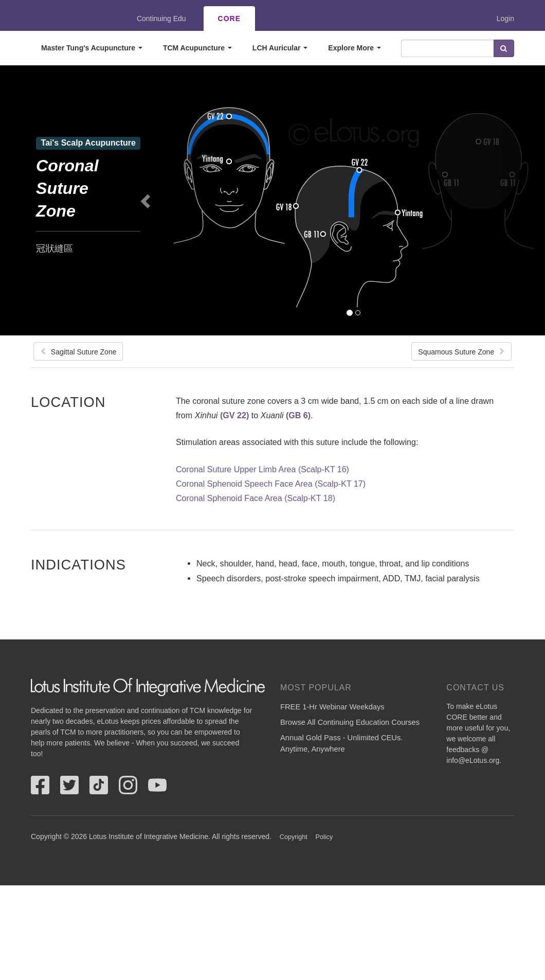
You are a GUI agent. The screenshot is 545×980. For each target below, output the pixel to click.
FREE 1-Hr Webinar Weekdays (332, 707)
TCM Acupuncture (197, 48)
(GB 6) (298, 415)
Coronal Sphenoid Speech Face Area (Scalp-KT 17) (271, 484)
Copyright (294, 837)
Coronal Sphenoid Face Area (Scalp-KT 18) (256, 498)
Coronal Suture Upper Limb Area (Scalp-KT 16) (262, 469)
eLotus (68, 19)
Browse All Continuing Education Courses (350, 722)
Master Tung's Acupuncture (92, 48)
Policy (324, 837)
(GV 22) (234, 415)
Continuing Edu (161, 19)
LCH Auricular (280, 48)
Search (504, 48)
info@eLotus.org (473, 760)
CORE (229, 19)
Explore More (355, 48)
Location (68, 402)
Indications (78, 564)
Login (505, 19)
